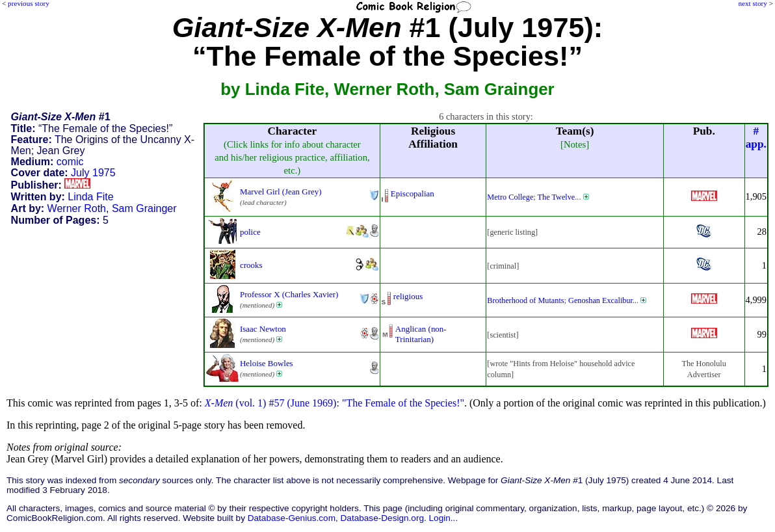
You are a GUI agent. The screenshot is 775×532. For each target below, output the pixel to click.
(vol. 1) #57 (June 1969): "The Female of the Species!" (335, 403)
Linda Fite (90, 197)
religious (408, 296)
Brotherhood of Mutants (525, 300)
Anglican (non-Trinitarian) (421, 334)
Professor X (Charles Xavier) (289, 294)
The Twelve (557, 197)
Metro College (510, 197)
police (250, 232)
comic (70, 162)
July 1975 (93, 173)
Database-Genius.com (292, 518)
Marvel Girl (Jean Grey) (281, 192)
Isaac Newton (263, 329)
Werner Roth (77, 208)
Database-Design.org (382, 518)
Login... (444, 518)
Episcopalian (413, 193)
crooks (251, 265)
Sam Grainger (144, 208)
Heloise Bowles (267, 363)
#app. (756, 138)
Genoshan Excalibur (600, 300)
